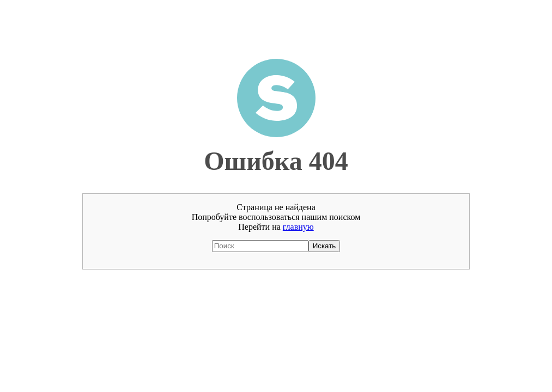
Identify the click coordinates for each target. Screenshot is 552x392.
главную (298, 227)
